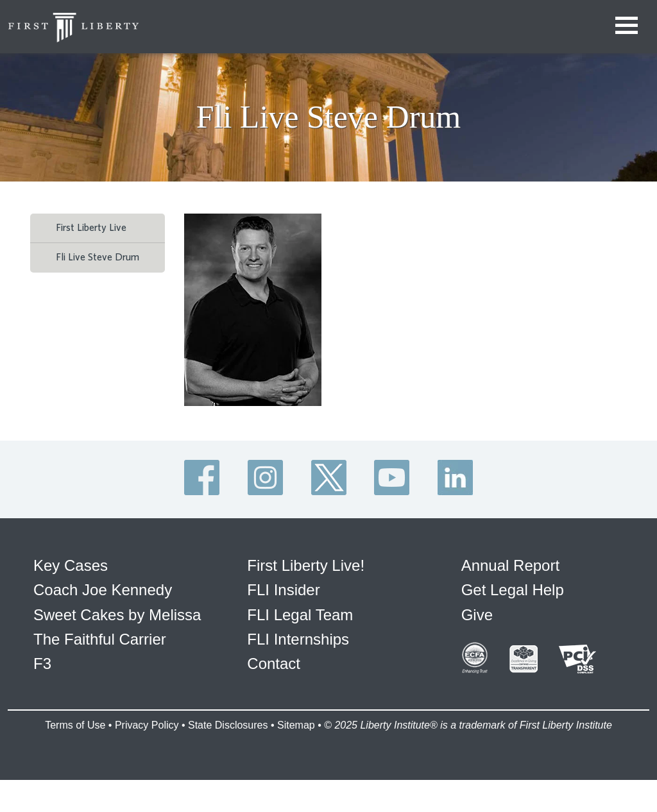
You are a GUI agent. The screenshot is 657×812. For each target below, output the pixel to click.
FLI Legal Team (300, 615)
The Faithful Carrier (100, 639)
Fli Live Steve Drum (98, 257)
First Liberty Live (91, 228)
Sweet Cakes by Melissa (117, 615)
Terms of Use (75, 725)
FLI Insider (283, 590)
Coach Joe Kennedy (103, 590)
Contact (274, 664)
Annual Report (510, 565)
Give (477, 615)
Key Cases (71, 565)
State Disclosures (228, 725)
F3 (42, 664)
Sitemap (296, 725)
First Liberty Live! (306, 565)
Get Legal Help (513, 590)
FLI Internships (298, 639)
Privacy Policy (147, 725)
